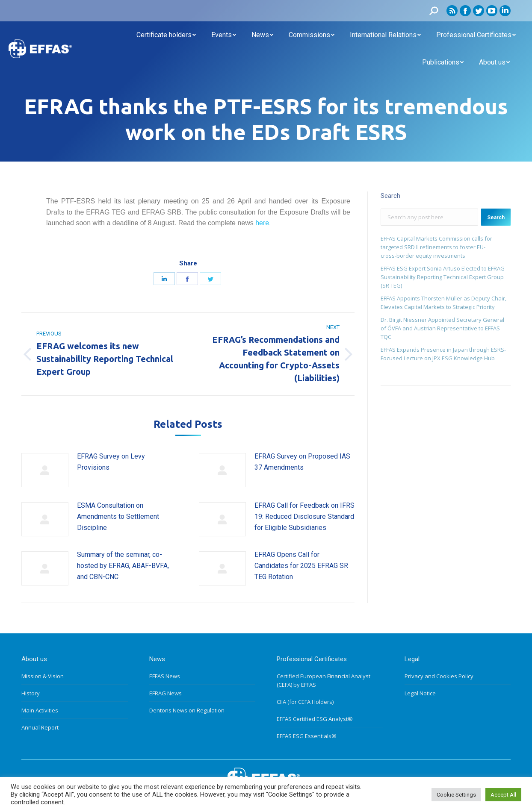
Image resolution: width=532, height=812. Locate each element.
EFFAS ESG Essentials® (307, 736)
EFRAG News (166, 693)
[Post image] (45, 470)
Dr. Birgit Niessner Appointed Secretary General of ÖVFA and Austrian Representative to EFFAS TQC (442, 328)
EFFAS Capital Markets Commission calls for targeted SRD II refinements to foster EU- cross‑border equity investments (436, 247)
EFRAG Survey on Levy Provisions (111, 462)
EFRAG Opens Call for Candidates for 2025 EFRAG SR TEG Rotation (301, 565)
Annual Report (40, 727)
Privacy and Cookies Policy (439, 676)
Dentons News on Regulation (187, 710)
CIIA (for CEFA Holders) (305, 702)
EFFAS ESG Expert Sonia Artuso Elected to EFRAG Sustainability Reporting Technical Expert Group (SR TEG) (443, 277)
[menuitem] (166, 35)
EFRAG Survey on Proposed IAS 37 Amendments (302, 462)
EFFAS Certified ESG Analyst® (315, 719)
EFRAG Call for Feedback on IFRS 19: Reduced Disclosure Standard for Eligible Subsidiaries (304, 516)
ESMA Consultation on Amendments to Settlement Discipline (118, 516)
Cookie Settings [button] (456, 795)
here (262, 223)
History (31, 693)
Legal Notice (420, 693)
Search (496, 218)
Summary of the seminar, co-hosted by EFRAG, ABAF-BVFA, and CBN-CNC (123, 565)
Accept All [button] (503, 795)
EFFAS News (165, 676)
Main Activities (40, 710)
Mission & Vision (43, 676)
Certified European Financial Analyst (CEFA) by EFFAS (324, 680)
